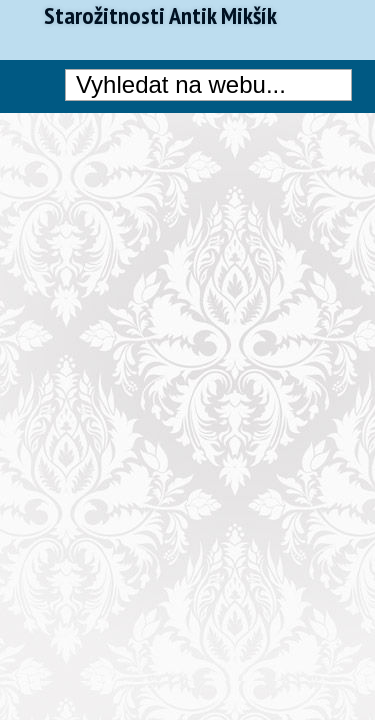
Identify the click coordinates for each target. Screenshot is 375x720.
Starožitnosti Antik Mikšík (160, 16)
